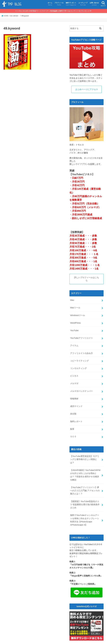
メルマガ (74, 380)
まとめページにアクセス (87, 89)
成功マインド (76, 402)
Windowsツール (77, 315)
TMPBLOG (52, 641)
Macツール (75, 307)
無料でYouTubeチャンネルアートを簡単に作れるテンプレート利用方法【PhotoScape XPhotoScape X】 (86, 508)
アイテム (74, 344)
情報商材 (74, 394)
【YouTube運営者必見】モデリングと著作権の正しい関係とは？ (85, 452)
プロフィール (59, 4)
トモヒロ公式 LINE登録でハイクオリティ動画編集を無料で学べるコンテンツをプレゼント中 (54, 11)
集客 (72, 424)
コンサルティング (78, 365)
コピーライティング (79, 358)
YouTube (74, 329)
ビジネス (74, 373)
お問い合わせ (94, 4)
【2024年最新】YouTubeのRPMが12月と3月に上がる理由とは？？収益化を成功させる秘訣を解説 (86, 465)
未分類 (73, 409)
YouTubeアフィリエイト (81, 336)
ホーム (50, 4)
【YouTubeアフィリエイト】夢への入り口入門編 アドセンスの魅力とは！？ (85, 480)
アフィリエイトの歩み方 (81, 351)
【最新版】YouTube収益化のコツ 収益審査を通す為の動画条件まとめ (86, 493)
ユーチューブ (83, 4)
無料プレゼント (71, 4)
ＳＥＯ (73, 431)
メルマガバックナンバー (81, 387)
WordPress (75, 322)
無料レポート (76, 416)
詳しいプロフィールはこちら (87, 279)
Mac (72, 300)
